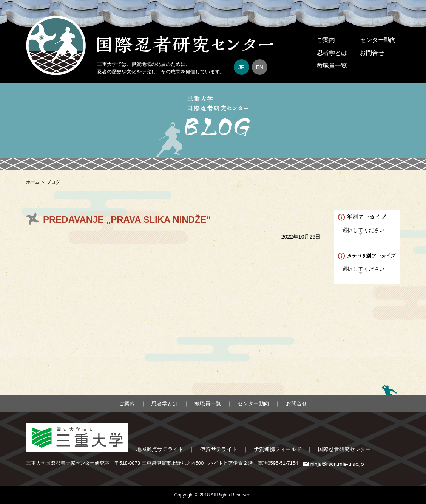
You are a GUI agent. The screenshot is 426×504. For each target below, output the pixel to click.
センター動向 (378, 40)
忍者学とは (332, 53)
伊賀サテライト (219, 449)
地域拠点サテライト (160, 449)
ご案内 (326, 40)
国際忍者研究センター (344, 449)
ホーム (33, 182)
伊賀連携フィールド (278, 449)
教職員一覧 (332, 66)
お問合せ (372, 53)
